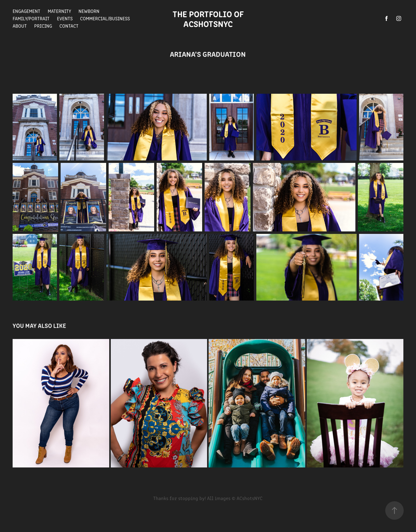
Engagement (26, 11)
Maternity (59, 11)
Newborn (89, 11)
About (20, 26)
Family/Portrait (31, 18)
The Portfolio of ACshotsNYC (210, 18)
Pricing (43, 26)
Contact (69, 26)
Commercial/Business (105, 18)
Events (65, 18)
